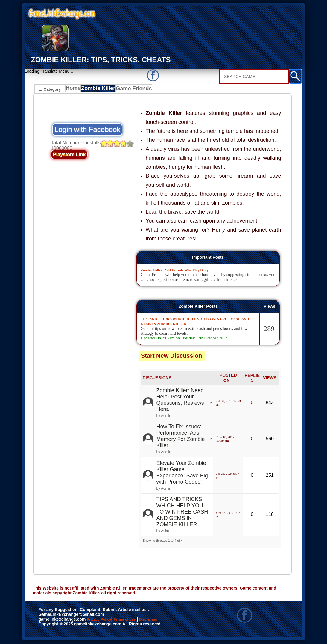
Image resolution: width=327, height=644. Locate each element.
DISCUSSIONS (157, 379)
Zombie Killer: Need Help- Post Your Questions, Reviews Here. (180, 401)
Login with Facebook (87, 130)
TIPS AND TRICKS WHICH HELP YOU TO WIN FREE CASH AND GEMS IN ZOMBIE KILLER (182, 513)
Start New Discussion (172, 357)
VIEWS (270, 379)
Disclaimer (52, 627)
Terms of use (142, 621)
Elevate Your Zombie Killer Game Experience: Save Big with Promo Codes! (182, 473)
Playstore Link (69, 155)
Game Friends (134, 90)
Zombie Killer (100, 90)
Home (74, 90)
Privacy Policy (105, 621)
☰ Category (50, 89)
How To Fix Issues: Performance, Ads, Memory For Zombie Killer (181, 437)
